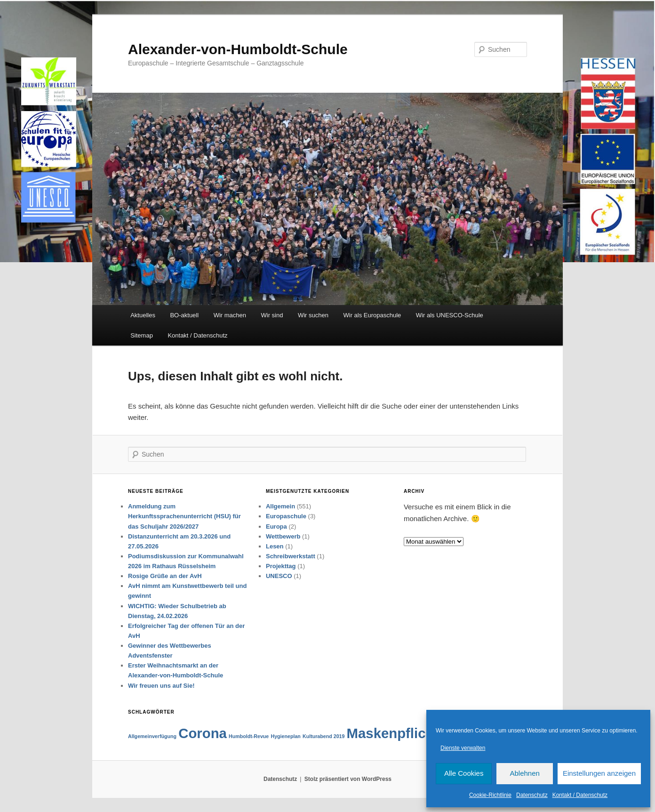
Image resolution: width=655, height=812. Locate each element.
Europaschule (286, 516)
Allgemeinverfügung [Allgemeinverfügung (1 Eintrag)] (152, 736)
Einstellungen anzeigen (599, 773)
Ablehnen (524, 773)
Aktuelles (143, 315)
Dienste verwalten (463, 748)
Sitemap (142, 335)
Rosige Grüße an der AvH (165, 576)
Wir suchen (313, 315)
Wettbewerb (283, 536)
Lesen (275, 546)
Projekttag (281, 566)
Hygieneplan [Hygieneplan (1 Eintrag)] (285, 736)
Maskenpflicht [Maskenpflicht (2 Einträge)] (393, 733)
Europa (276, 527)
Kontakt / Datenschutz (580, 795)
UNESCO (279, 576)
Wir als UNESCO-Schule (450, 315)
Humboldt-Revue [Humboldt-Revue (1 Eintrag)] (249, 736)
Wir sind (272, 315)
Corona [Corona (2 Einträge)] (203, 733)
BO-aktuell (184, 315)
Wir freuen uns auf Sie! (161, 686)
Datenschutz (532, 795)
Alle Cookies (464, 773)
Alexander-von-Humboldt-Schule (238, 49)
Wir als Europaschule (372, 315)
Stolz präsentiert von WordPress (348, 779)
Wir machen (230, 315)
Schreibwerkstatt (291, 556)
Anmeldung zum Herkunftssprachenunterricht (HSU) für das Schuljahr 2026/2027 (184, 516)
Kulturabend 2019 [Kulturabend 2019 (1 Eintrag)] (324, 736)
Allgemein (280, 506)
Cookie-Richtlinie (490, 795)
